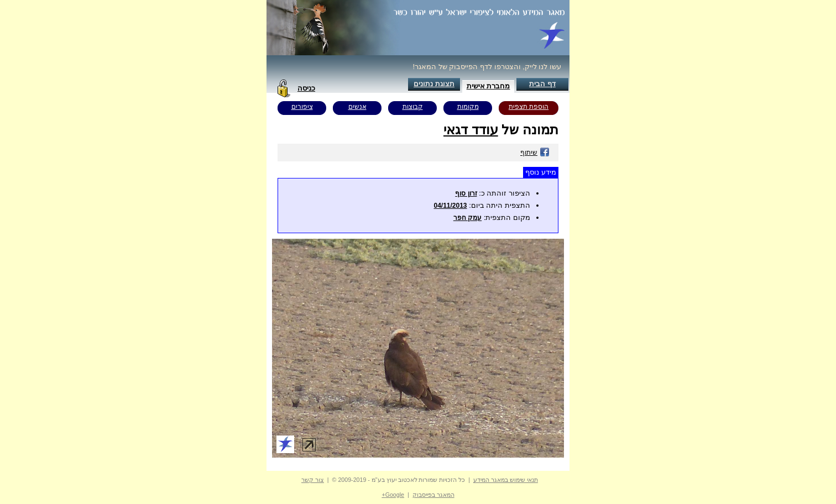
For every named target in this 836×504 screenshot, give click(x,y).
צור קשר (313, 480)
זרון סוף (466, 193)
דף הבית (542, 84)
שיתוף (535, 153)
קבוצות (413, 107)
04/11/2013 (450, 206)
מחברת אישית (488, 86)
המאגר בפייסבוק (433, 495)
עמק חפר (467, 218)
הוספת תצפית (529, 107)
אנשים (357, 107)
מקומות (468, 107)
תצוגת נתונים (434, 84)
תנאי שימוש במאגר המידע (506, 480)
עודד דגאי (471, 130)
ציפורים (302, 107)
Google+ (393, 495)
